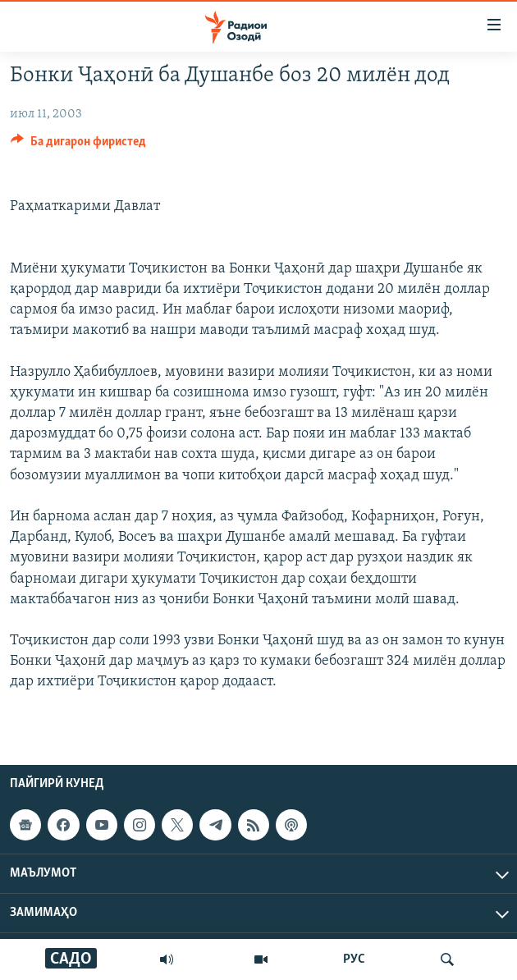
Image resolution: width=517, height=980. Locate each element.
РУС (354, 959)
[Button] (78, 145)
